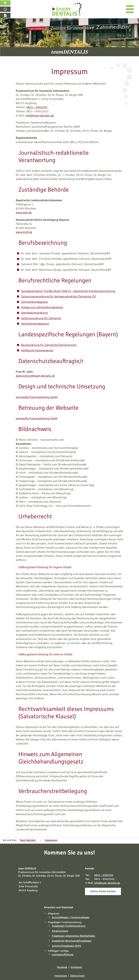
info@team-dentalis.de (40, 116)
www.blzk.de (24, 213)
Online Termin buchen (103, 891)
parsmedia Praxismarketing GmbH (37, 397)
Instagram (76, 967)
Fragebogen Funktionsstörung (69, 926)
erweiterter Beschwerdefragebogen (72, 941)
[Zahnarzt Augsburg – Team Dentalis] (67, 9)
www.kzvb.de (24, 232)
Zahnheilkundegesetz (34, 302)
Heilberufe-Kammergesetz (37, 350)
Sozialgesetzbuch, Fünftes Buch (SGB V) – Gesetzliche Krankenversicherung (68, 291)
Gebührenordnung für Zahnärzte (41, 318)
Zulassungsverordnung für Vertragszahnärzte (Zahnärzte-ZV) (59, 296)
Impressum (61, 976)
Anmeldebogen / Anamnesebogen (71, 917)
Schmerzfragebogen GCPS (66, 946)
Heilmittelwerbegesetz (35, 324)
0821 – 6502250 (37, 107)
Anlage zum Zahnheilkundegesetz (42, 307)
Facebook (62, 967)
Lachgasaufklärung (63, 955)
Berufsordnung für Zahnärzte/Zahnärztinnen (49, 345)
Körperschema (60, 931)
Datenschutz (77, 976)
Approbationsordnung (34, 313)
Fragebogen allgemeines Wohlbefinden (74, 936)
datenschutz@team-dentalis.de (35, 376)
